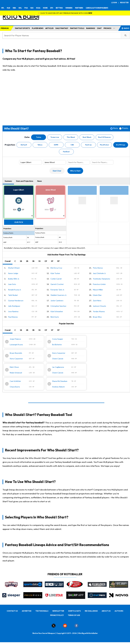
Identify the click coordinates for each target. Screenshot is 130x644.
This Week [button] (71, 137)
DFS (52, 8)
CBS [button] (72, 145)
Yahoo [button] (40, 145)
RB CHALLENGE (91, 611)
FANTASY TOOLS (77, 28)
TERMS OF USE (74, 615)
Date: (27, 137)
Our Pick (19, 222)
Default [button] (24, 145)
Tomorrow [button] (55, 137)
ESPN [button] (56, 145)
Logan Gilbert (19, 190)
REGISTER (124, 3)
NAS (32, 8)
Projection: (10, 145)
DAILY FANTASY (62, 28)
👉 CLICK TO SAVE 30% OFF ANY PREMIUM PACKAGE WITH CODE (65, 13)
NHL (20, 8)
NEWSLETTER (58, 611)
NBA (14, 8)
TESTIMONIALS (42, 611)
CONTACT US (12, 611)
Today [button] (39, 137)
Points (125, 128)
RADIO (125, 28)
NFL (3, 8)
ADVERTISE (27, 611)
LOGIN (114, 3)
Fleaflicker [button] (105, 145)
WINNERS (69, 8)
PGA (26, 8)
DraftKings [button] (121, 145)
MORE (45, 8)
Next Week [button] (87, 137)
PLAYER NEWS (38, 28)
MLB (8, 8)
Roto (116, 128)
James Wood (50, 190)
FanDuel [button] (66, 152)
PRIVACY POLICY (57, 615)
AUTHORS (119, 611)
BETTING (59, 8)
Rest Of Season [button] (104, 137)
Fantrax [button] (88, 145)
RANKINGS (91, 28)
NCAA (38, 8)
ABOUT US (106, 611)
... (114, 28)
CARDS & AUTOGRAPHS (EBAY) (97, 8)
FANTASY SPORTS (22, 28)
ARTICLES (49, 28)
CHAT (99, 28)
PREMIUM (5, 28)
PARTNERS (79, 8)
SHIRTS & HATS (74, 611)
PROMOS (107, 28)
